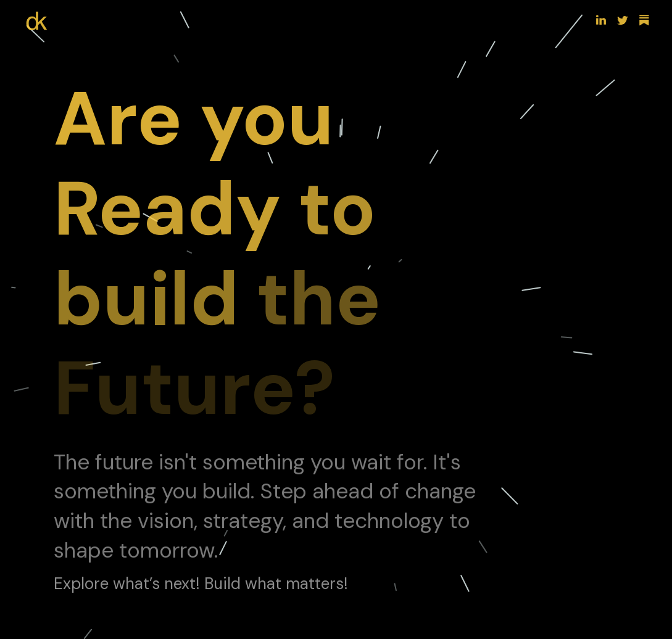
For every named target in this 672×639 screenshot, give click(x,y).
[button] (601, 20)
